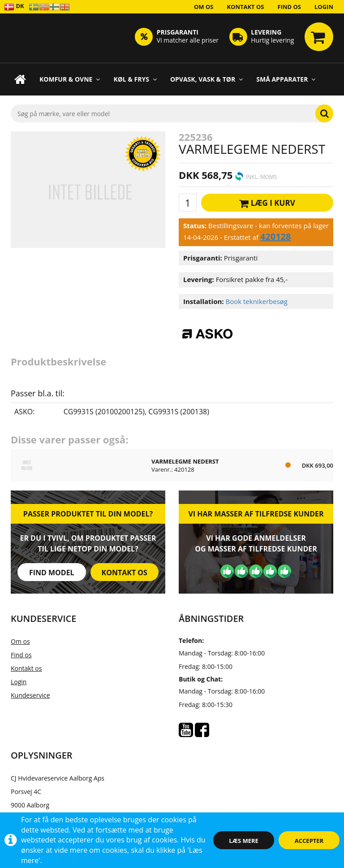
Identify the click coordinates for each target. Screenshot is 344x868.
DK (14, 7)
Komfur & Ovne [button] (70, 79)
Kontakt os (245, 7)
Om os (204, 7)
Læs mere (244, 841)
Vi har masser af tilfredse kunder (256, 514)
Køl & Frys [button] (135, 79)
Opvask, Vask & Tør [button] (206, 79)
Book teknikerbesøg (256, 301)
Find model (52, 573)
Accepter (309, 841)
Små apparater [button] (286, 79)
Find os (290, 7)
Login (324, 7)
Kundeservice (30, 695)
